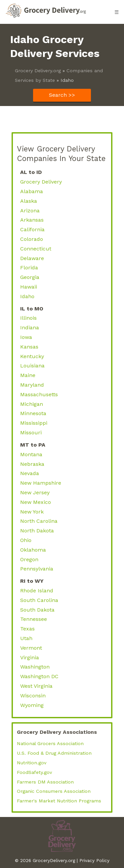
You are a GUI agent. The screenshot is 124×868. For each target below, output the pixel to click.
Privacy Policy (94, 860)
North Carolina (39, 521)
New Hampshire (41, 483)
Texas (27, 629)
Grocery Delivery (41, 182)
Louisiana (32, 366)
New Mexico (36, 502)
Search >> (62, 95)
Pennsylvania (37, 569)
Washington (35, 667)
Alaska (29, 201)
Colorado (32, 239)
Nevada (30, 473)
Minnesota (33, 413)
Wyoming (32, 705)
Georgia (30, 277)
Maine (28, 375)
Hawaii (29, 287)
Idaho (27, 296)
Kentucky (32, 356)
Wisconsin (33, 696)
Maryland (32, 385)
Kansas (29, 347)
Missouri (31, 433)
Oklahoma (33, 550)
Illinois (28, 318)
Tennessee (34, 619)
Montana (31, 454)
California (32, 229)
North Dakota (37, 531)
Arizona (30, 211)
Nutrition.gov (32, 763)
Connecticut (36, 249)
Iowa (26, 337)
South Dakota (37, 610)
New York (32, 512)
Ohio (26, 540)
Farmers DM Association (45, 782)
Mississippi (34, 423)
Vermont (31, 648)
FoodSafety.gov (34, 772)
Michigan (32, 404)
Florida (29, 268)
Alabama (32, 191)
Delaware (32, 258)
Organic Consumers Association (54, 791)
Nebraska (32, 464)
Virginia (30, 657)
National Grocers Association (50, 743)
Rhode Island (37, 591)
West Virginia (36, 686)
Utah (26, 638)
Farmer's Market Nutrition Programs (59, 801)
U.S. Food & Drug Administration (54, 753)
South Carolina (39, 600)
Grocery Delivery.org (38, 71)
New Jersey (35, 492)
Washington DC (39, 676)
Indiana (30, 327)
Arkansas (32, 220)
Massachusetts (39, 394)
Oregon (29, 559)
